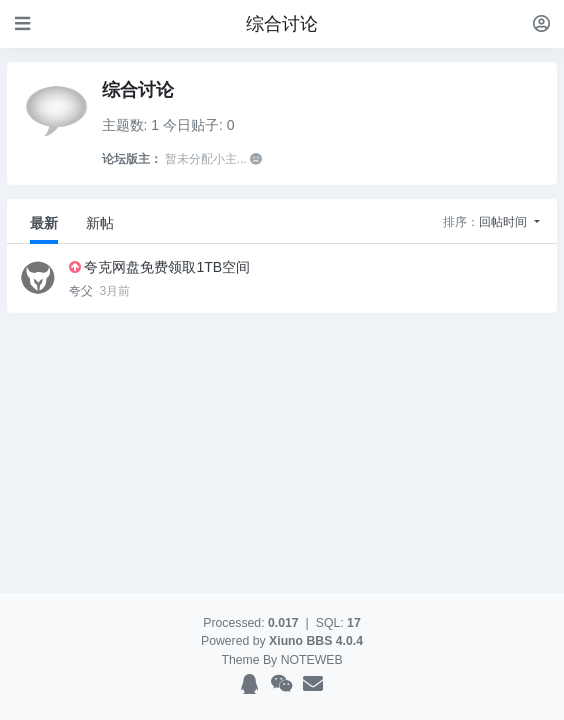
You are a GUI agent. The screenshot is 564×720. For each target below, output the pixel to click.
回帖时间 (504, 222)
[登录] (541, 23)
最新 (44, 223)
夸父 (82, 291)
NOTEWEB (312, 660)
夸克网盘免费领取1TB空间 (167, 267)
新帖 (100, 223)
